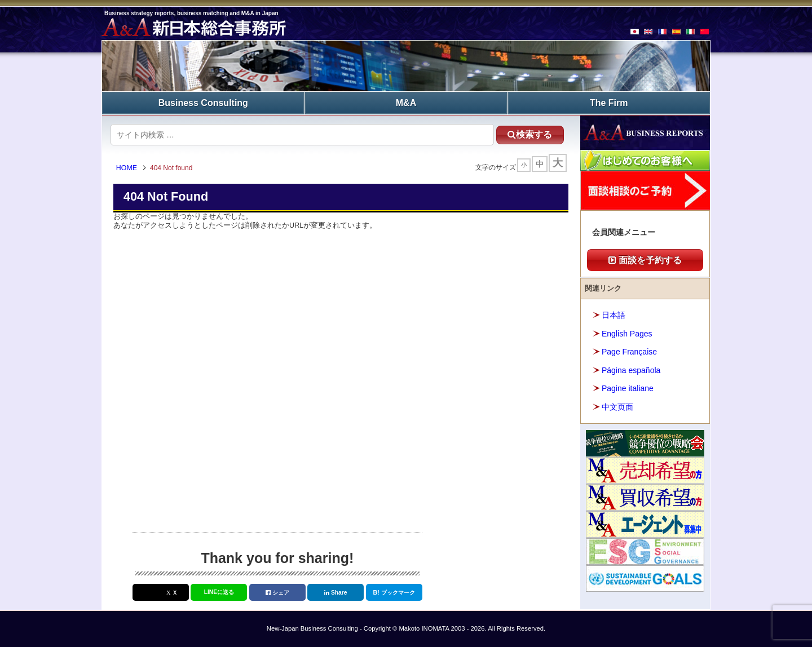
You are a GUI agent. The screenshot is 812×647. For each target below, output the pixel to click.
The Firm (609, 103)
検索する (530, 134)
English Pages (627, 334)
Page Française (629, 352)
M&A (406, 103)
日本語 (614, 315)
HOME (127, 168)
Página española (631, 370)
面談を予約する (645, 260)
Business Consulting (203, 103)
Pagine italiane (628, 388)
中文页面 (617, 407)
